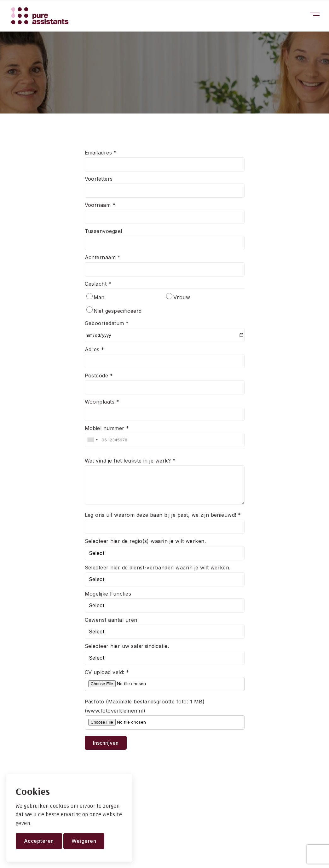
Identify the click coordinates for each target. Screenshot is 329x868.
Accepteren (39, 841)
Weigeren (84, 841)
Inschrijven (106, 743)
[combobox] (92, 440)
